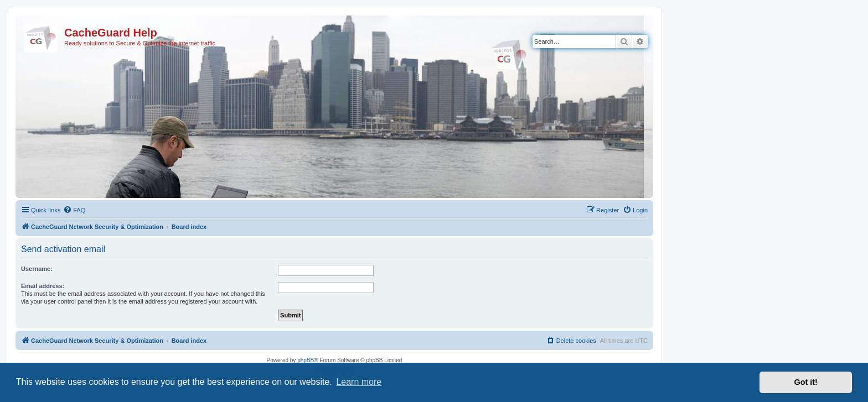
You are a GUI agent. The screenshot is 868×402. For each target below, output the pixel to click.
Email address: (43, 286)
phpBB (306, 360)
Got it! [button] (806, 382)
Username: (37, 269)
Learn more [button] (359, 382)
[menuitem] (74, 210)
